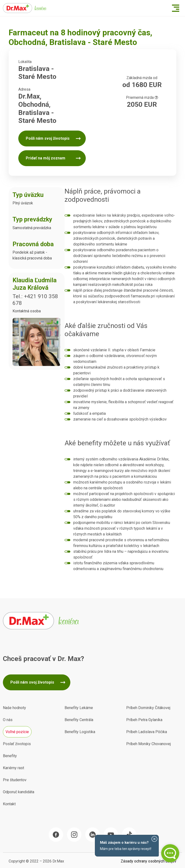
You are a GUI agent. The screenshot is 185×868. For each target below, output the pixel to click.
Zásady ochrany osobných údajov (149, 861)
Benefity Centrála (79, 720)
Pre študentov (15, 780)
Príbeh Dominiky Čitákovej (148, 708)
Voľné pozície (17, 732)
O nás (8, 720)
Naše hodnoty (14, 708)
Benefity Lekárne (79, 708)
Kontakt (9, 804)
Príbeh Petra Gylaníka (144, 720)
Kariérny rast (13, 768)
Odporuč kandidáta (19, 792)
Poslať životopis (17, 744)
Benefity (10, 756)
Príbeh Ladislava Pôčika (147, 732)
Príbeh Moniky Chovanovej (149, 744)
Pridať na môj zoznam (46, 158)
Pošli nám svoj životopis (48, 138)
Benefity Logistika (80, 732)
